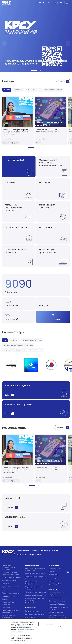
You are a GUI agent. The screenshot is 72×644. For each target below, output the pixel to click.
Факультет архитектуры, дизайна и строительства (57, 616)
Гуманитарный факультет (57, 604)
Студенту (52, 572)
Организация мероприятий (12, 587)
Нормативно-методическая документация (35, 570)
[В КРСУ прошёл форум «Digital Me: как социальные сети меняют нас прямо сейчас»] (17, 121)
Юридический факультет (57, 601)
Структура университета (11, 578)
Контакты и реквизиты (10, 581)
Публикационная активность (35, 574)
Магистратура (30, 617)
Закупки (5, 599)
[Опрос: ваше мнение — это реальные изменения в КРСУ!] (51, 121)
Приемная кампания (32, 611)
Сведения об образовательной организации (8, 567)
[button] (34, 71)
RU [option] (40, 3)
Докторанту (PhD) (55, 584)
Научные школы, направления (36, 595)
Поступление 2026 (55, 569)
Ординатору (53, 581)
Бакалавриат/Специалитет (35, 614)
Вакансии (5, 584)
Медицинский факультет (57, 612)
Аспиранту (52, 578)
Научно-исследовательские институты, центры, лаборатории (35, 600)
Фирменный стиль (8, 596)
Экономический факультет (58, 598)
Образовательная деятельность (8, 616)
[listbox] (41, 3)
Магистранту (53, 575)
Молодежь (6, 607)
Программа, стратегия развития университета (10, 573)
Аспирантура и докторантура (36, 592)
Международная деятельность (8, 603)
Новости (5, 590)
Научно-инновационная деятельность (11, 611)
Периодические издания (11, 593)
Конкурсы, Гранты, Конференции (32, 583)
